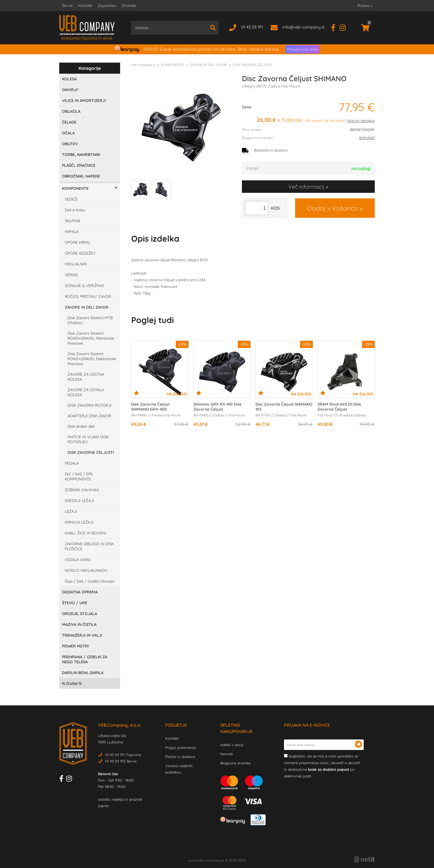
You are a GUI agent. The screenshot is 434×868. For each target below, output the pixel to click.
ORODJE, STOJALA (80, 614)
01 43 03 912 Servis (121, 761)
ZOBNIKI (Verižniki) (82, 490)
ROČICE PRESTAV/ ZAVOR (88, 296)
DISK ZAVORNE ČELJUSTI (91, 452)
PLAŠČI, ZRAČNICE (79, 165)
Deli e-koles (75, 210)
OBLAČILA (71, 111)
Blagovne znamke (235, 763)
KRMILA (72, 232)
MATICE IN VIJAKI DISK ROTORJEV (88, 439)
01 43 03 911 (252, 27)
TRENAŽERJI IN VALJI (82, 635)
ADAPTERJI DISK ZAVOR (89, 416)
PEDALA (72, 463)
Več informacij (306, 187)
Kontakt (85, 6)
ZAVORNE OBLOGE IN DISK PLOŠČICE (89, 546)
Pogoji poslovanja (181, 747)
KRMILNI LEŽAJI (79, 522)
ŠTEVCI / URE (75, 603)
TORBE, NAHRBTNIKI (81, 155)
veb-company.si (143, 65)
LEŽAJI (71, 511)
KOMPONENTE (75, 188)
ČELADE (69, 122)
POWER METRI (75, 646)
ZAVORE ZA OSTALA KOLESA (86, 392)
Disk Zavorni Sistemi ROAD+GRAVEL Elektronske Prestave (92, 359)
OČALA (68, 133)
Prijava (365, 6)
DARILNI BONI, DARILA (83, 673)
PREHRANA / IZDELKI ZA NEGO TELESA (85, 659)
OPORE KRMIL (77, 242)
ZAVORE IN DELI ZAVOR (87, 307)
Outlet (72, 683)
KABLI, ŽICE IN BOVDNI (86, 533)
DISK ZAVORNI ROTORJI (90, 405)
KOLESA (69, 79)
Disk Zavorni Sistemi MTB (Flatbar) (90, 320)
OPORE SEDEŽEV (80, 253)
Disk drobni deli (81, 426)
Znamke (129, 6)
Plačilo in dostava (180, 757)
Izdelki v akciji (232, 745)
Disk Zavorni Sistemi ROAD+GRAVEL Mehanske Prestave (91, 338)
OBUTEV (70, 144)
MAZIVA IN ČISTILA (79, 624)
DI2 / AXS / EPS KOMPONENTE (79, 477)
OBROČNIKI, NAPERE (81, 176)
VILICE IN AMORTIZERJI (84, 101)
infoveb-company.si (303, 27)
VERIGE (71, 275)
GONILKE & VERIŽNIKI (85, 286)
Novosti (227, 754)
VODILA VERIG (78, 560)
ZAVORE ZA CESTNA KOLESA (86, 377)
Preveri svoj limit (302, 49)
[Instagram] (345, 27)
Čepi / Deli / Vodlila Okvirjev (90, 581)
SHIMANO (367, 138)
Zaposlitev (107, 6)
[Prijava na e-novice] (358, 745)
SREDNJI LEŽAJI (79, 501)
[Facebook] (335, 27)
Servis (67, 6)
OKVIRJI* (70, 90)
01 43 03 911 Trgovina (123, 755)
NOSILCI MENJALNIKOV (86, 570)
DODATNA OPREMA (80, 592)
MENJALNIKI (76, 264)
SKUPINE (73, 221)
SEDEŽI (71, 199)
